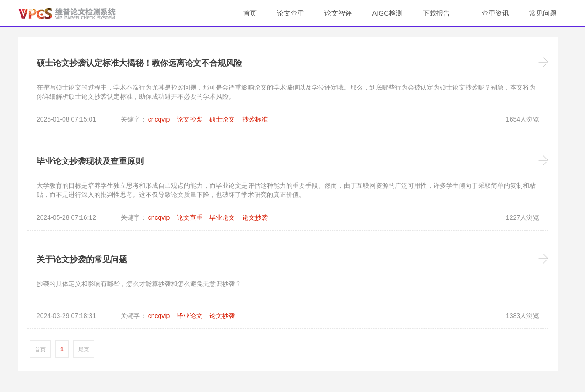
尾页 (84, 350)
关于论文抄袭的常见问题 (82, 260)
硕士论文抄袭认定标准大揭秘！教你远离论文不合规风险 (139, 63)
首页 (250, 13)
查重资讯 (495, 13)
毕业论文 (222, 217)
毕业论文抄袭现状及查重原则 (90, 161)
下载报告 (436, 13)
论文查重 (291, 13)
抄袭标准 (255, 119)
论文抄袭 (190, 119)
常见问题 (543, 13)
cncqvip (159, 119)
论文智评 (338, 13)
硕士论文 (222, 119)
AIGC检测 (387, 13)
